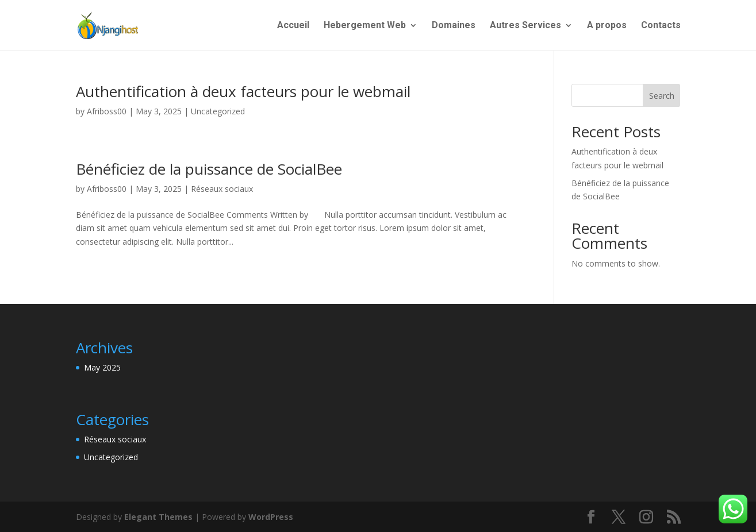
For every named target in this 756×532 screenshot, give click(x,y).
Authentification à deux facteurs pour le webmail (243, 91)
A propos (607, 26)
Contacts (661, 26)
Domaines (454, 26)
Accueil (293, 26)
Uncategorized (218, 111)
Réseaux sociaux (222, 189)
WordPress (271, 517)
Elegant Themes (158, 517)
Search (662, 96)
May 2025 (102, 367)
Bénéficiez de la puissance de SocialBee (209, 169)
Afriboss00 (107, 111)
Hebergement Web (365, 26)
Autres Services (525, 26)
